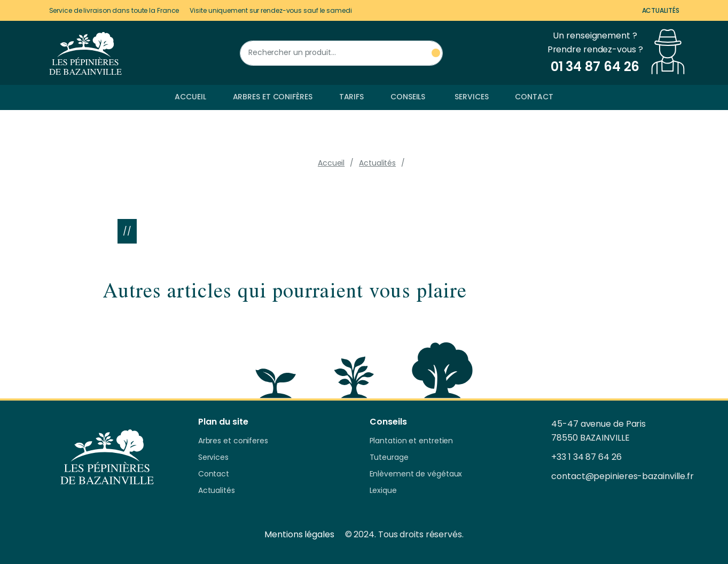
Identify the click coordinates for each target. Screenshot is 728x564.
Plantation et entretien (412, 441)
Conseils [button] (408, 97)
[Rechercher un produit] (341, 53)
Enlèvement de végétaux (416, 474)
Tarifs (351, 97)
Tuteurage (389, 458)
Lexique (383, 491)
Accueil (190, 97)
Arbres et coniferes (233, 441)
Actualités (661, 10)
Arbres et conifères (273, 97)
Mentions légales (299, 534)
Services (471, 97)
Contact (534, 97)
